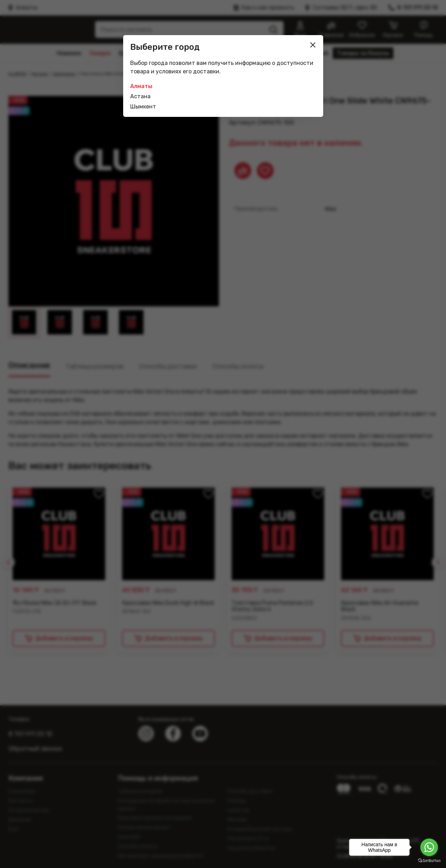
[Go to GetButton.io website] (429, 861)
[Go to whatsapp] (429, 847)
